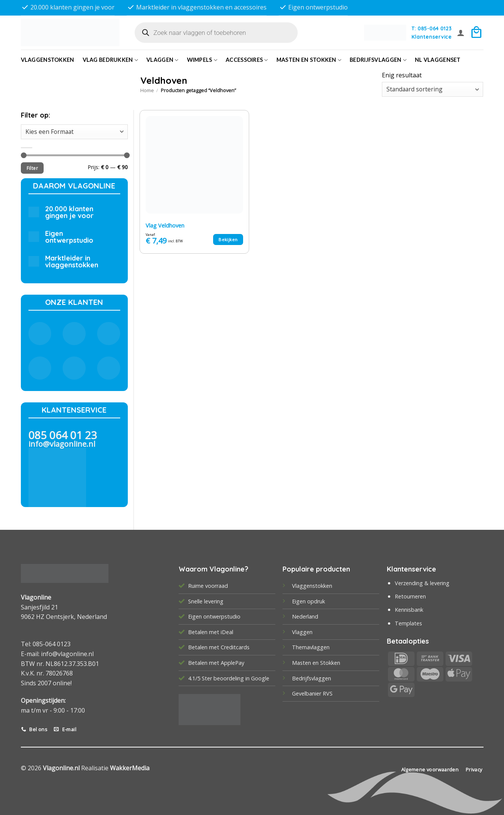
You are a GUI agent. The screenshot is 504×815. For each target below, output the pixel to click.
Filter (32, 168)
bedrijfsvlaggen (378, 60)
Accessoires (247, 60)
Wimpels (202, 60)
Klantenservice (432, 37)
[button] (461, 33)
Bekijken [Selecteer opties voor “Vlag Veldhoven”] (228, 239)
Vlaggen (163, 60)
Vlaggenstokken (48, 60)
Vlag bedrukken (111, 60)
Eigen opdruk (309, 601)
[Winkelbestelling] (433, 89)
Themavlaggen (311, 647)
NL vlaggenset (438, 60)
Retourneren (410, 596)
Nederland (305, 616)
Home (147, 90)
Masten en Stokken (309, 60)
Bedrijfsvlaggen (312, 678)
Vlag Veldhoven (165, 226)
